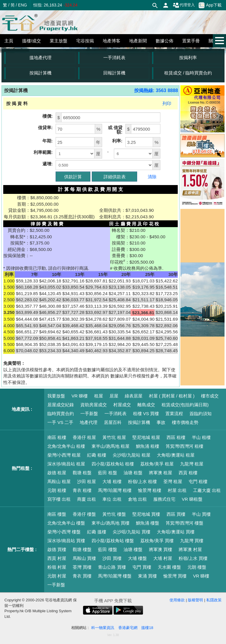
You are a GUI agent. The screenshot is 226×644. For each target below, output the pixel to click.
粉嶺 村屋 (57, 567)
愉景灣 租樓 (150, 490)
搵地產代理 (40, 58)
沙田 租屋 (87, 481)
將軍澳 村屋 (190, 549)
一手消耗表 (114, 58)
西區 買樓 (176, 514)
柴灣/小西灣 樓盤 (64, 532)
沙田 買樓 (112, 558)
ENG (22, 5)
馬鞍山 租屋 (59, 481)
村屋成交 (122, 405)
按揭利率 (188, 58)
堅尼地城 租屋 (146, 437)
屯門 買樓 (142, 567)
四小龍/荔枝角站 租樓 (113, 464)
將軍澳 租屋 (161, 473)
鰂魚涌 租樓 (148, 446)
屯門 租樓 (198, 481)
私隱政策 (214, 600)
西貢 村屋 (57, 558)
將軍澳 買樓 (161, 549)
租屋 (99, 396)
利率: (117, 141)
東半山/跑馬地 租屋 (110, 446)
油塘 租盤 (133, 473)
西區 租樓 (176, 437)
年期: (48, 141)
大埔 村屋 (163, 558)
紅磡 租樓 (97, 455)
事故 (161, 422)
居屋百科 (113, 422)
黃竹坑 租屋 (114, 437)
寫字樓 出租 (59, 499)
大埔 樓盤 (137, 558)
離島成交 (146, 405)
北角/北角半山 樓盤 (66, 523)
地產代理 (89, 422)
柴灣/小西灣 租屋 (64, 455)
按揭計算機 (40, 73)
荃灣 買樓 (82, 567)
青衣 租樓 (82, 490)
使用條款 (177, 600)
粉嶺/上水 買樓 (193, 558)
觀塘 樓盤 (82, 549)
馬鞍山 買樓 (84, 558)
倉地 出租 (137, 499)
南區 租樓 (57, 437)
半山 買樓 (201, 514)
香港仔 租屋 (84, 437)
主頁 (9, 41)
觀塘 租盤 (82, 473)
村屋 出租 (177, 490)
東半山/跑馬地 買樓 (110, 523)
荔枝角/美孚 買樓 (157, 541)
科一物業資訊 (103, 628)
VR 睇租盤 (192, 499)
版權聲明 (195, 600)
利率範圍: (43, 152)
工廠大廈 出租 (207, 490)
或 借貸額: (115, 130)
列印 (167, 103)
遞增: (48, 164)
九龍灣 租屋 (192, 464)
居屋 (114, 396)
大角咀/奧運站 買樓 (176, 532)
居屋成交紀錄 (61, 405)
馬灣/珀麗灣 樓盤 (115, 576)
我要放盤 (56, 396)
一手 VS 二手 (60, 422)
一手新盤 (89, 413)
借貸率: (45, 128)
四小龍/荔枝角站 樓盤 (113, 541)
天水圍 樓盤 (169, 567)
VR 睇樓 (80, 396)
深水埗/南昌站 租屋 (66, 464)
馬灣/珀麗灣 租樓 (115, 490)
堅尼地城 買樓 (146, 514)
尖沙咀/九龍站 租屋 (132, 455)
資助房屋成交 (94, 405)
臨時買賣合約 (61, 413)
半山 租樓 (201, 437)
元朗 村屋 (57, 576)
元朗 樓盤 (197, 567)
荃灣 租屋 (173, 481)
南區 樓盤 (57, 514)
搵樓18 (147, 628)
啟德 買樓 (57, 549)
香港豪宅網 (128, 628)
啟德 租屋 (57, 473)
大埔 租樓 (112, 481)
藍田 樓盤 (107, 549)
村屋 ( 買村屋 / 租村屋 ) (172, 396)
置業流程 (174, 413)
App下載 (210, 5)
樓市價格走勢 (185, 422)
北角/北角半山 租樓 (66, 446)
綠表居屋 (134, 396)
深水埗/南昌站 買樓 (66, 541)
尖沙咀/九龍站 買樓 (132, 532)
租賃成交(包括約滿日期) (185, 405)
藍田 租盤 (107, 473)
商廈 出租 (87, 499)
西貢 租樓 (188, 473)
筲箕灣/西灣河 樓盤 (185, 523)
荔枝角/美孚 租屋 (157, 464)
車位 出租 (112, 499)
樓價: (48, 116)
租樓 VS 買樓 (146, 413)
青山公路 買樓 (112, 567)
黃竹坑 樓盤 (114, 514)
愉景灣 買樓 (175, 576)
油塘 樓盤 (133, 549)
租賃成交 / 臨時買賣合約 (188, 73)
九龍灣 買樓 (192, 541)
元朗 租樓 (57, 490)
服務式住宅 (164, 499)
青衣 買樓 (82, 576)
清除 (152, 177)
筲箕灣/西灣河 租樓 (185, 446)
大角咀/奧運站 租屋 (176, 455)
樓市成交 (210, 396)
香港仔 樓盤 (84, 514)
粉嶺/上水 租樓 (142, 481)
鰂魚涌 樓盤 (148, 523)
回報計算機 (114, 73)
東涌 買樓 (147, 576)
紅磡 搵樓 (97, 532)
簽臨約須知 (201, 413)
